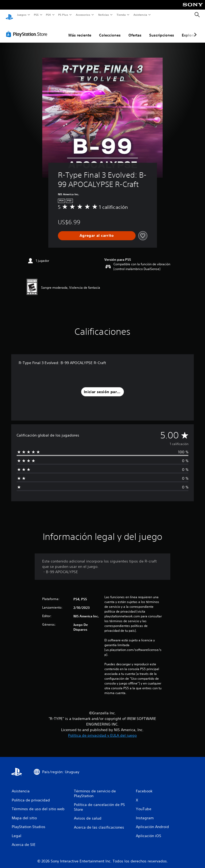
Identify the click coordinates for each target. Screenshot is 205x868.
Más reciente (80, 30)
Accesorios (83, 15)
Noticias (104, 15)
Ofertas (135, 30)
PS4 (49, 15)
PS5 (36, 15)
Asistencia (140, 15)
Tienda (121, 15)
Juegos (21, 15)
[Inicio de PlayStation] (9, 15)
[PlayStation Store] (28, 29)
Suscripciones (162, 30)
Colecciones (110, 30)
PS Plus (63, 15)
